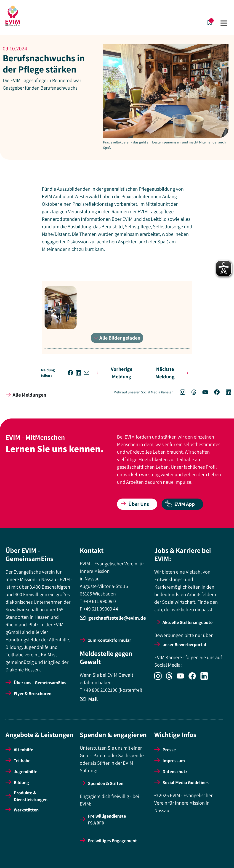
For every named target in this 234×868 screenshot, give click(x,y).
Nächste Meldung (173, 373)
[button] (72, 373)
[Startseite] (13, 16)
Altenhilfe (23, 750)
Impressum (174, 761)
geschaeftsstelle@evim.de (117, 618)
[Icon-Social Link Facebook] (214, 393)
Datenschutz (175, 772)
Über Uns (135, 504)
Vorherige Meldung (113, 373)
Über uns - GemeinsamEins (40, 683)
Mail (93, 699)
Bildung (21, 782)
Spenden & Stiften (106, 783)
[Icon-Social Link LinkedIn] (226, 393)
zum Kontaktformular (110, 640)
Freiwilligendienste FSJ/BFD (107, 819)
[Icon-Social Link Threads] (191, 393)
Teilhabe (22, 761)
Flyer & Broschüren (33, 694)
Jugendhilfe (25, 772)
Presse (169, 750)
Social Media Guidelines (186, 782)
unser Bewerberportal (184, 645)
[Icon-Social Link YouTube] (203, 393)
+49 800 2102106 (100, 690)
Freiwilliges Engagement (112, 841)
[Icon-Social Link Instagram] (180, 393)
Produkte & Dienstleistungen (31, 796)
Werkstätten (26, 810)
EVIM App (180, 504)
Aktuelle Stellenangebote (187, 622)
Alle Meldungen (26, 395)
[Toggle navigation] (224, 23)
